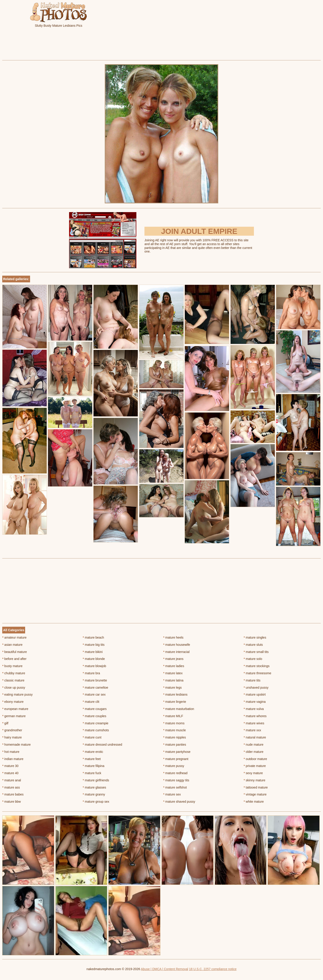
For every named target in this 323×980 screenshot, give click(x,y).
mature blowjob (94, 666)
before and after (14, 659)
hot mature (11, 752)
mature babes (13, 794)
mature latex (173, 673)
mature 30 (10, 766)
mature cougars (95, 709)
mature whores (255, 716)
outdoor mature (255, 759)
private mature (255, 766)
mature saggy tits (176, 780)
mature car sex (94, 694)
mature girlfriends (96, 780)
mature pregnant (176, 759)
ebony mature (13, 702)
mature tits (252, 680)
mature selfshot (175, 787)
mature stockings (256, 666)
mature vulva (254, 709)
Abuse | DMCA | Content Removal (165, 969)
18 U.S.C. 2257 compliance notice (213, 969)
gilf (5, 723)
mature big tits (94, 645)
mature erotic (93, 752)
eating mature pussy (17, 694)
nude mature (253, 745)
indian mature (13, 759)
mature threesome (257, 673)
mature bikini (93, 652)
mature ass (11, 787)
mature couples (95, 716)
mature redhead (175, 773)
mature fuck (92, 773)
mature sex (172, 794)
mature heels (173, 637)
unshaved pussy (256, 688)
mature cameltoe (96, 688)
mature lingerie (175, 702)
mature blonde (94, 659)
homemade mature (16, 745)
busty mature (12, 666)
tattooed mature (256, 787)
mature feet (92, 759)
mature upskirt (255, 694)
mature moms (174, 723)
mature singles (255, 637)
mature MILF (173, 716)
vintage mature (255, 794)
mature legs (173, 688)
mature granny (94, 794)
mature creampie (96, 723)
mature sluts (253, 645)
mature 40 (10, 773)
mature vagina (255, 702)
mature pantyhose (177, 752)
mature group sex (96, 802)
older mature (253, 752)
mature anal (12, 780)
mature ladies (174, 666)
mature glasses (94, 787)
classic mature (13, 680)
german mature (14, 716)
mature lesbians (175, 694)
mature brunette (95, 680)
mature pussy (174, 766)
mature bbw (12, 802)
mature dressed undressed (103, 745)
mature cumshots (96, 730)
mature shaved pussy (179, 802)
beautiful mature (15, 652)
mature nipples (175, 737)
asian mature (12, 645)
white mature (254, 802)
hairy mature (12, 737)
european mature (15, 709)
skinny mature (254, 780)
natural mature (255, 737)
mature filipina (94, 766)
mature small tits (256, 652)
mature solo (253, 659)
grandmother (12, 730)
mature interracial (177, 652)
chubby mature (14, 673)
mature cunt (92, 737)
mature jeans (173, 659)
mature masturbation (179, 709)
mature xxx (252, 730)
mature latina (173, 680)
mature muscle (175, 730)
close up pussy (14, 688)
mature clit (91, 702)
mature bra (91, 673)
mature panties (175, 745)
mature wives (254, 723)
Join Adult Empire (199, 231)
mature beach (93, 637)
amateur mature (14, 637)
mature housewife (177, 645)
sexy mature (253, 773)
